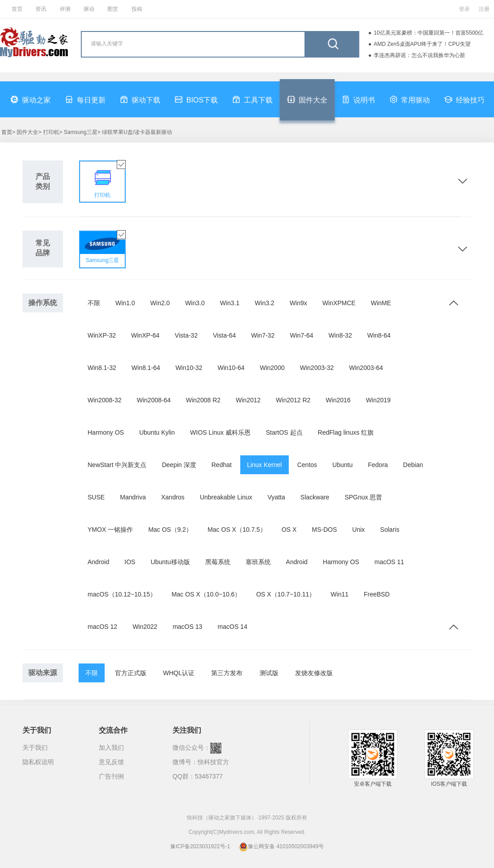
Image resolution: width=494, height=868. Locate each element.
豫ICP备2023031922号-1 (200, 846)
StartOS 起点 (284, 432)
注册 (484, 9)
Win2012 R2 (293, 400)
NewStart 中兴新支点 (117, 465)
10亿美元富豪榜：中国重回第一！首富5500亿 (428, 33)
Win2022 (145, 627)
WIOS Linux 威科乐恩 (220, 432)
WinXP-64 (145, 335)
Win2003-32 (317, 368)
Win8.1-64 (146, 368)
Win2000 (272, 368)
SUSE (96, 497)
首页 (17, 9)
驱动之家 (31, 99)
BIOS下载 (196, 99)
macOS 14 (233, 627)
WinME (381, 303)
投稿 (137, 9)
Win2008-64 (154, 400)
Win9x (298, 303)
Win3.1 (230, 303)
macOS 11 (389, 562)
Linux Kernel (265, 465)
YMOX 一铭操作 (110, 530)
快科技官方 (213, 762)
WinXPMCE (339, 303)
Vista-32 (186, 335)
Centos (307, 465)
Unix (358, 530)
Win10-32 (189, 368)
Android (98, 562)
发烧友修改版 (314, 673)
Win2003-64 (366, 368)
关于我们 (35, 748)
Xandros (173, 497)
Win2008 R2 (203, 400)
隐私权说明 (38, 762)
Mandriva (133, 497)
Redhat (222, 465)
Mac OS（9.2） (170, 530)
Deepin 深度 (179, 465)
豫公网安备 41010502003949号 (281, 846)
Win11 (340, 594)
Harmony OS (106, 432)
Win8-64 (379, 335)
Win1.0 (125, 303)
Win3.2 (265, 303)
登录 (464, 9)
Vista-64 (224, 335)
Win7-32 (263, 335)
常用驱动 (410, 99)
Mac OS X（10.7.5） (237, 530)
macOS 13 (187, 627)
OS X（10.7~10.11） (286, 594)
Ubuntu (342, 465)
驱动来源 (43, 673)
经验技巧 (464, 99)
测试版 (269, 673)
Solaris (390, 530)
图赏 (113, 9)
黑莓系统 (218, 562)
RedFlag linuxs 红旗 (346, 432)
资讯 (41, 9)
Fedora (378, 465)
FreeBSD (377, 594)
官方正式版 (131, 673)
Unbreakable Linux (226, 497)
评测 (65, 9)
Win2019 (378, 400)
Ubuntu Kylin (157, 432)
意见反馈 (111, 762)
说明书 (358, 99)
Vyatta (276, 497)
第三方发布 (227, 673)
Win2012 (248, 400)
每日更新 (85, 99)
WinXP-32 (102, 335)
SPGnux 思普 (363, 497)
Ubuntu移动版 (170, 562)
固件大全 (307, 99)
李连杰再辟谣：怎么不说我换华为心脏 (419, 55)
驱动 (89, 9)
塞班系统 (258, 562)
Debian (413, 465)
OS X (289, 530)
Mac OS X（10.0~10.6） (206, 594)
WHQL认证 (179, 673)
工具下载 (252, 99)
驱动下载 (140, 99)
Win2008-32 (105, 400)
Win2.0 (160, 303)
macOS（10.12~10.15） (122, 594)
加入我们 (111, 748)
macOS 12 (102, 627)
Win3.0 (195, 303)
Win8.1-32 (102, 368)
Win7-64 (301, 335)
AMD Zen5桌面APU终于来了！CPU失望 (422, 44)
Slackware (315, 497)
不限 (94, 303)
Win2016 (338, 400)
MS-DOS (324, 530)
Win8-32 (340, 335)
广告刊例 (111, 776)
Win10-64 (231, 368)
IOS (130, 562)
